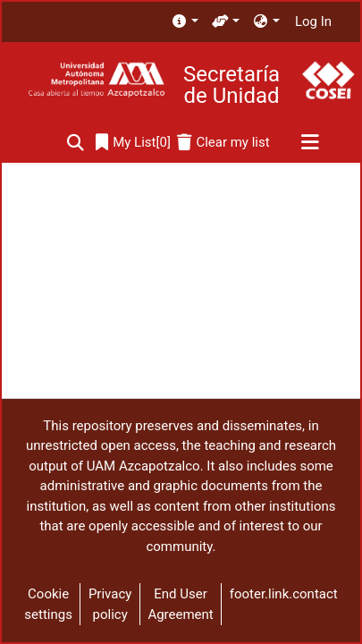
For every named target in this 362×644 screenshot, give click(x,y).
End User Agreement (180, 604)
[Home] (96, 80)
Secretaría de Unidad (232, 85)
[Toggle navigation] (310, 143)
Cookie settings (48, 604)
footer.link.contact (284, 594)
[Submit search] (76, 143)
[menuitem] (185, 22)
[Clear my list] (223, 143)
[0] (133, 143)
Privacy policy (110, 604)
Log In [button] (314, 21)
